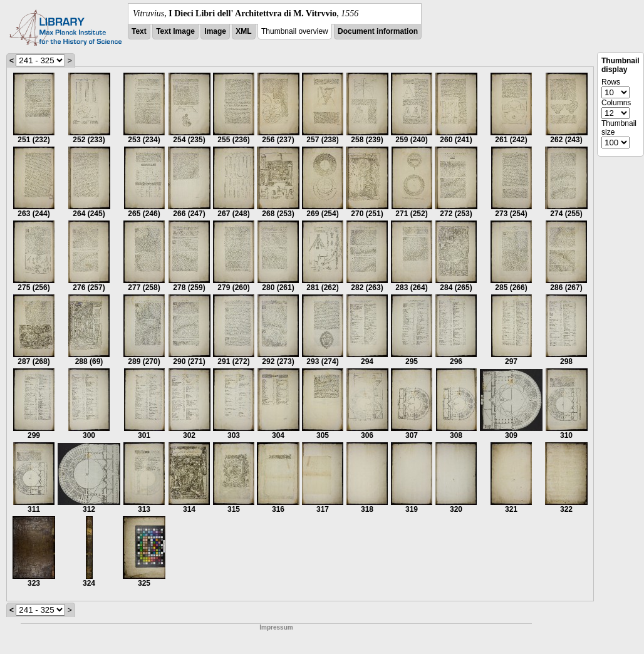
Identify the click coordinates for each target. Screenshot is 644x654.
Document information (378, 31)
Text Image (175, 31)
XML (243, 31)
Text (139, 31)
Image (215, 31)
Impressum (276, 627)
